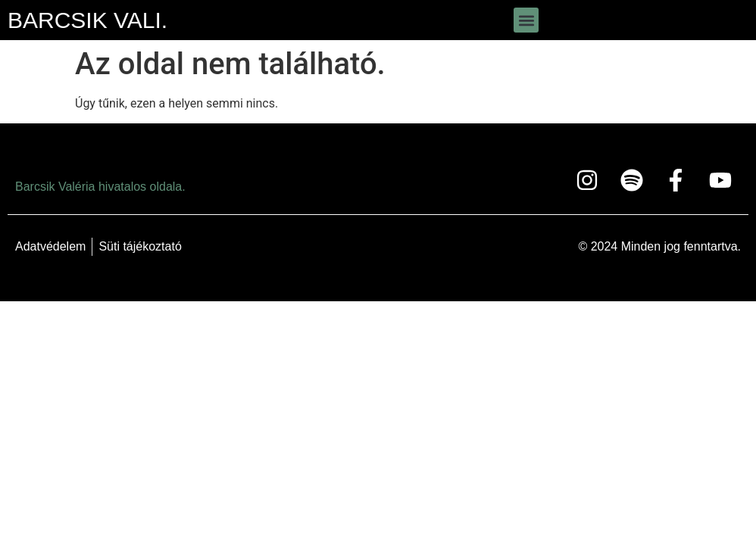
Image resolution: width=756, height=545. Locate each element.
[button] (526, 20)
